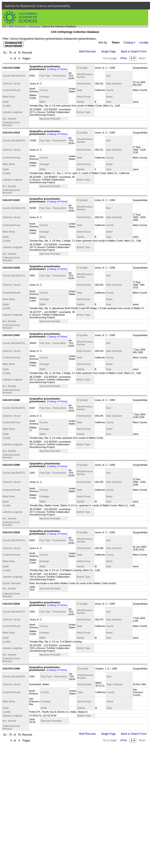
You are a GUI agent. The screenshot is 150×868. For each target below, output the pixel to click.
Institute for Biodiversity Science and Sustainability (37, 6)
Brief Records (88, 52)
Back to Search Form (134, 52)
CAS (4, 26)
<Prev (124, 58)
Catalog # (129, 43)
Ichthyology (34, 26)
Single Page (109, 52)
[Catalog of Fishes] (57, 69)
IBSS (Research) (18, 26)
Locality (144, 43)
